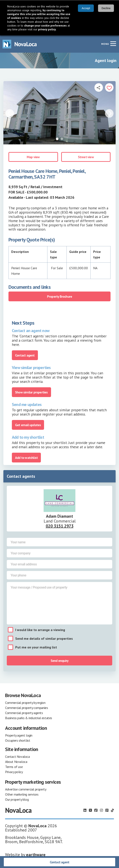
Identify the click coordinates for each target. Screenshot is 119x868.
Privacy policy (14, 772)
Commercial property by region (25, 703)
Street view (86, 157)
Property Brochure (59, 296)
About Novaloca (16, 762)
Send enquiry (59, 661)
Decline (106, 8)
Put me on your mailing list (36, 647)
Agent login (106, 61)
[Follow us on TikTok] (112, 810)
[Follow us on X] (90, 810)
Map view (33, 157)
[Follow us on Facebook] (96, 810)
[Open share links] (99, 87)
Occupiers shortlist (18, 740)
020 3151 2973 (60, 526)
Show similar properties (31, 392)
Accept (86, 8)
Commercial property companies (26, 708)
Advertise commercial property (26, 789)
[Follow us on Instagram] (101, 810)
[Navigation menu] (113, 44)
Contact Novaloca (17, 757)
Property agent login (19, 735)
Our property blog (17, 799)
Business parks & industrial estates (29, 718)
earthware (36, 855)
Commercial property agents (24, 713)
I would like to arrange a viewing (40, 630)
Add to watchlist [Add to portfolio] (26, 458)
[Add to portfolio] (109, 87)
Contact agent (60, 862)
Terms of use (14, 767)
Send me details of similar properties (44, 638)
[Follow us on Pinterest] (107, 810)
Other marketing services (22, 794)
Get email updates (28, 425)
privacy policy (47, 29)
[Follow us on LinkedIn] (85, 810)
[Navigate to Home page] (20, 44)
